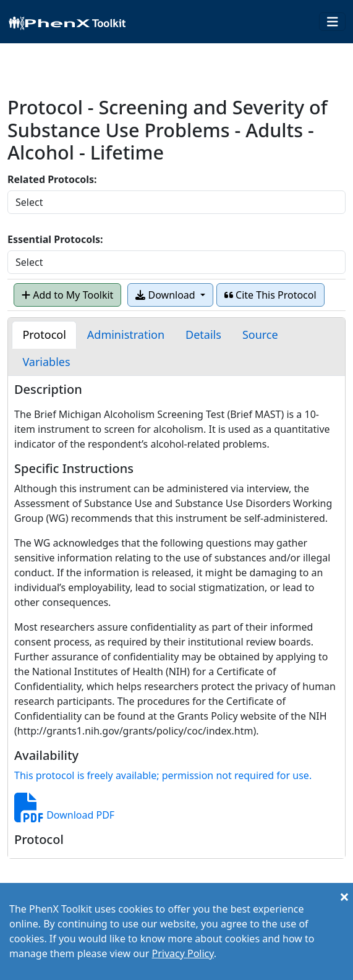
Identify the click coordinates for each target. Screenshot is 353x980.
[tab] (44, 335)
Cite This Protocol (270, 295)
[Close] (344, 897)
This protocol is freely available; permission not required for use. (163, 775)
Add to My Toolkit (67, 295)
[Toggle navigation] (333, 22)
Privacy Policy (182, 953)
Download (166, 295)
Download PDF (64, 815)
